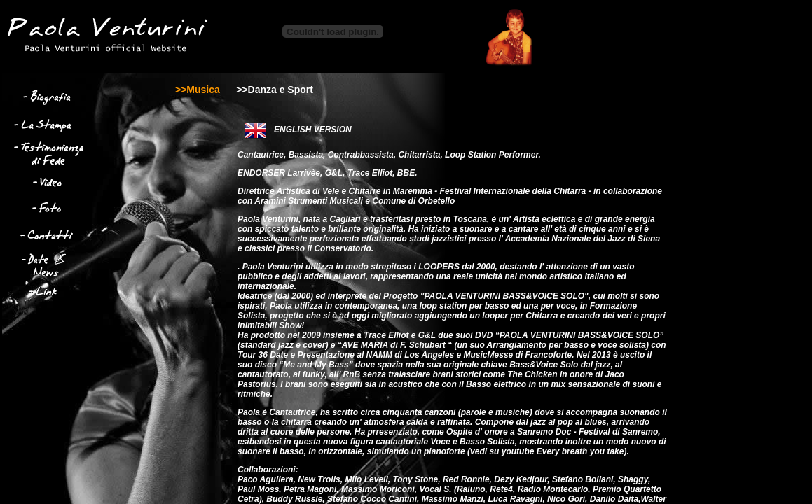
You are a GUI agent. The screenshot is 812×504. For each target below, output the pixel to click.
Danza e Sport (281, 90)
